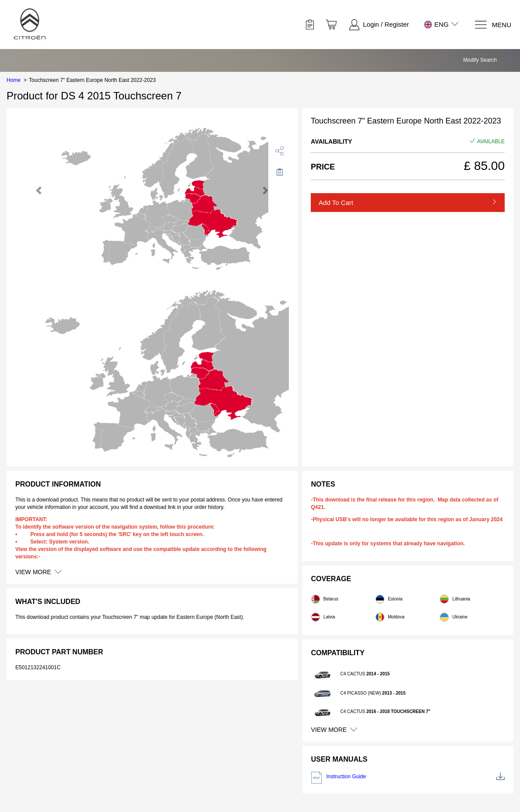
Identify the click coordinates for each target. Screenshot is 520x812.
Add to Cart (336, 203)
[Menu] (493, 25)
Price (323, 167)
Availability (331, 141)
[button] (488, 60)
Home (14, 80)
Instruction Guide (408, 778)
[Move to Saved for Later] (280, 172)
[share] (280, 151)
